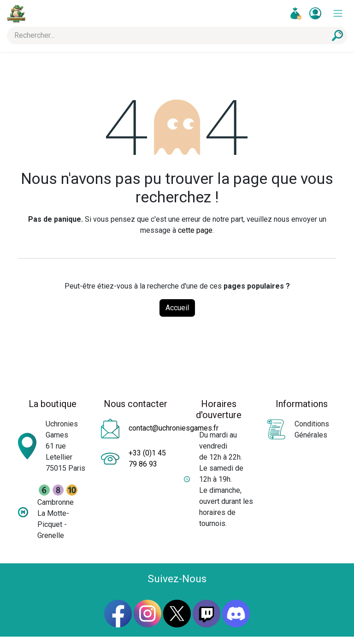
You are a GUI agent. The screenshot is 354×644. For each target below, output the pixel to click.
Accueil (177, 308)
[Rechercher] (337, 35)
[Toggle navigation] (338, 13)
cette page (195, 230)
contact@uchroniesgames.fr (174, 428)
